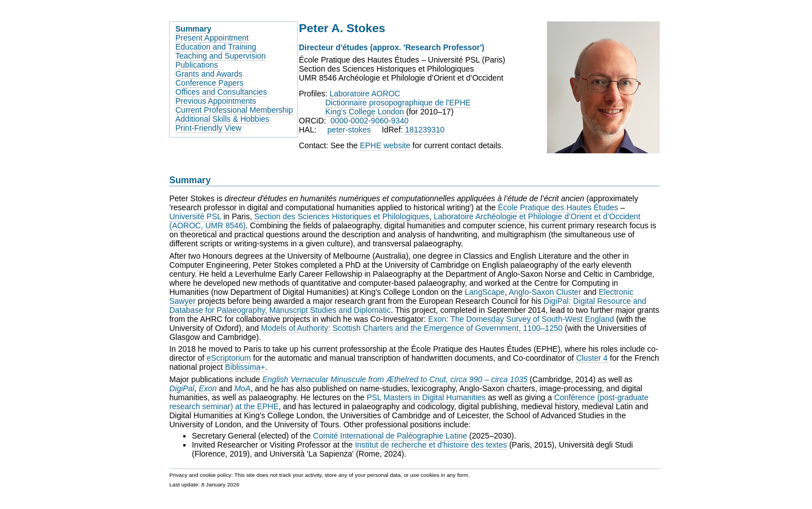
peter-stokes (349, 130)
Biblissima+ (245, 367)
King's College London (365, 112)
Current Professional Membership (234, 110)
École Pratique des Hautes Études (558, 207)
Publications (197, 65)
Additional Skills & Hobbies (222, 119)
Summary (193, 29)
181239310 (425, 130)
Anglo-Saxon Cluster (545, 292)
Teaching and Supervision (220, 56)
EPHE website (385, 145)
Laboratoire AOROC (365, 94)
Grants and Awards (209, 74)
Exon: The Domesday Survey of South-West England (521, 319)
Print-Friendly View (208, 128)
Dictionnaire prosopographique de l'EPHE (398, 103)
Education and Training (216, 47)
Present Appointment (212, 38)
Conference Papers (209, 83)
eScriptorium (229, 358)
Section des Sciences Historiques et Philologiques (342, 216)
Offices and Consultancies (221, 92)
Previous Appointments (216, 101)
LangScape (485, 292)
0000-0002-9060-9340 (370, 121)
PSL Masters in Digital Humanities (426, 397)
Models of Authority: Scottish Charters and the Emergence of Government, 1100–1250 (412, 328)
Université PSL (195, 216)
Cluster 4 (592, 358)
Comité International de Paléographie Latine (390, 436)
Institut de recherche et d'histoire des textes (431, 445)
